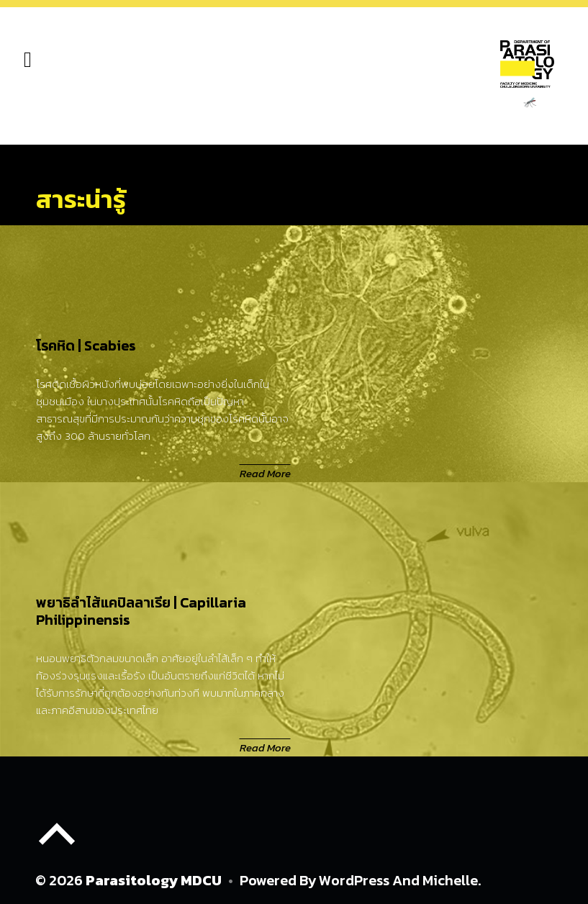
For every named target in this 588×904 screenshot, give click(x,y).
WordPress (354, 880)
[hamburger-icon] (28, 60)
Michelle (450, 880)
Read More (265, 473)
